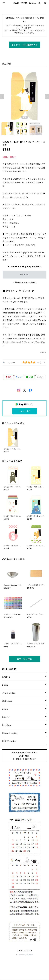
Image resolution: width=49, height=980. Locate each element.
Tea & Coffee (9, 693)
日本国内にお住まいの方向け (25, 282)
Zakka (5, 709)
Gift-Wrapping (9, 741)
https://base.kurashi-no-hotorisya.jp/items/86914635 (24, 313)
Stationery (7, 701)
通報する (43, 352)
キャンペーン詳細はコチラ (25, 45)
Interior (6, 717)
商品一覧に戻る (25, 659)
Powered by (24, 955)
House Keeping (10, 733)
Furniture (7, 725)
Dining (5, 685)
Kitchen (6, 677)
